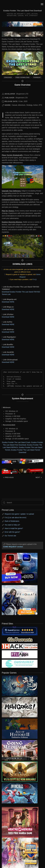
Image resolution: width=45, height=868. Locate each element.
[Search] (22, 503)
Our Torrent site (10, 536)
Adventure (12, 16)
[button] (42, 4)
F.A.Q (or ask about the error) (15, 518)
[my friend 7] (20, 664)
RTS (27, 16)
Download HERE (8, 302)
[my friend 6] (20, 654)
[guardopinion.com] (20, 631)
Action (35, 14)
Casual (21, 16)
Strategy (33, 16)
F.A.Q (34, 279)
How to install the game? (14, 528)
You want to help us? (12, 525)
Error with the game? (12, 532)
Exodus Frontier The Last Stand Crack (16, 442)
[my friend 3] (20, 646)
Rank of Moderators (12, 521)
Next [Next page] (39, 477)
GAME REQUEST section (13, 547)
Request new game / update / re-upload (19, 514)
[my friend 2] (20, 639)
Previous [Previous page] (8, 477)
